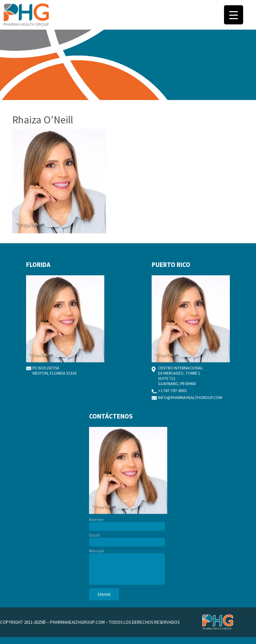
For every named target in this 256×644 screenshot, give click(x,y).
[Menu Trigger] (234, 15)
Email (127, 539)
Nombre (127, 523)
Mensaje (127, 567)
